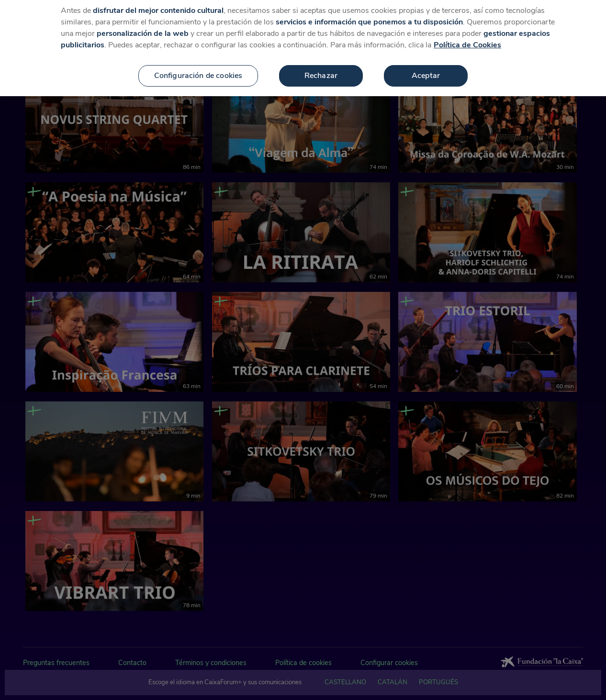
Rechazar (321, 65)
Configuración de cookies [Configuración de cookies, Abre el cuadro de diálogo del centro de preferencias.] (198, 65)
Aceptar (426, 65)
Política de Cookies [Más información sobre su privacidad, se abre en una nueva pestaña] (467, 34)
